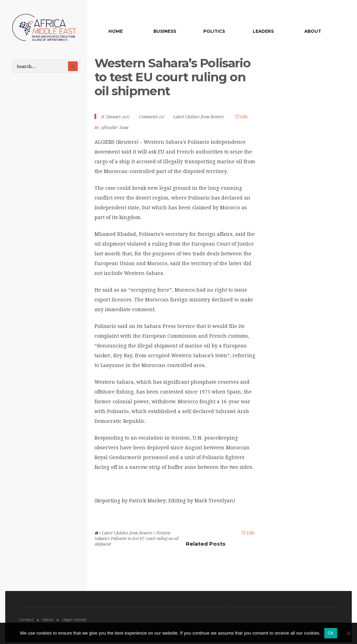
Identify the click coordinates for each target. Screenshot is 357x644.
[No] (348, 633)
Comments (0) (152, 117)
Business (165, 31)
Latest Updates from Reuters (199, 117)
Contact (26, 620)
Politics (214, 31)
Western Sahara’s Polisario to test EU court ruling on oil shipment (173, 77)
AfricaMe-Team (115, 127)
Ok (331, 633)
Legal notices (74, 620)
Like (241, 117)
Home (116, 31)
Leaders (263, 31)
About (313, 31)
